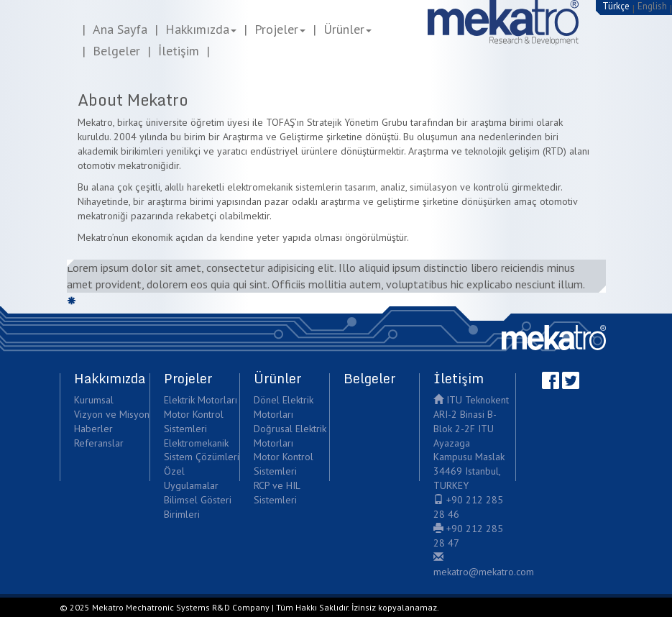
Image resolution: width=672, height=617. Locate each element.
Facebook (551, 380)
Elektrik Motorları (201, 400)
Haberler (93, 429)
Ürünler (347, 29)
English (652, 6)
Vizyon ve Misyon (112, 414)
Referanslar (99, 443)
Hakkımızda (201, 29)
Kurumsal (94, 400)
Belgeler (116, 51)
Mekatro (554, 338)
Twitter (571, 380)
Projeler (280, 29)
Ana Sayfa (120, 29)
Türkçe (616, 6)
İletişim (179, 51)
